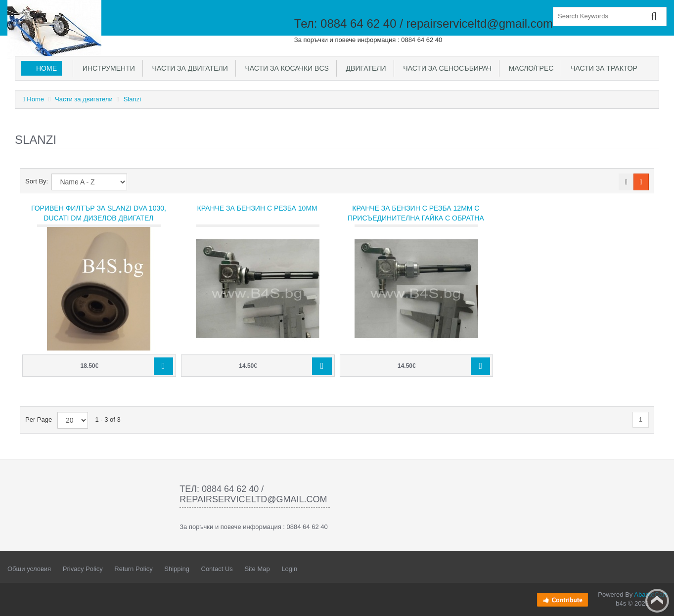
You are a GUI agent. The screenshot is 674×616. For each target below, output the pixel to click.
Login (289, 569)
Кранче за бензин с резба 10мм (257, 208)
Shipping (177, 569)
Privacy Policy (83, 569)
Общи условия (29, 569)
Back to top (657, 601)
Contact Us (217, 569)
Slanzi (132, 99)
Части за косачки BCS (285, 68)
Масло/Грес (529, 68)
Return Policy (133, 569)
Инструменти (107, 68)
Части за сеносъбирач (446, 68)
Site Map (257, 569)
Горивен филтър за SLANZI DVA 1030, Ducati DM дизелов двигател (99, 213)
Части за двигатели (188, 68)
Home (46, 68)
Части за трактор (602, 68)
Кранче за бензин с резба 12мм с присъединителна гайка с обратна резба (416, 218)
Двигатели (364, 68)
